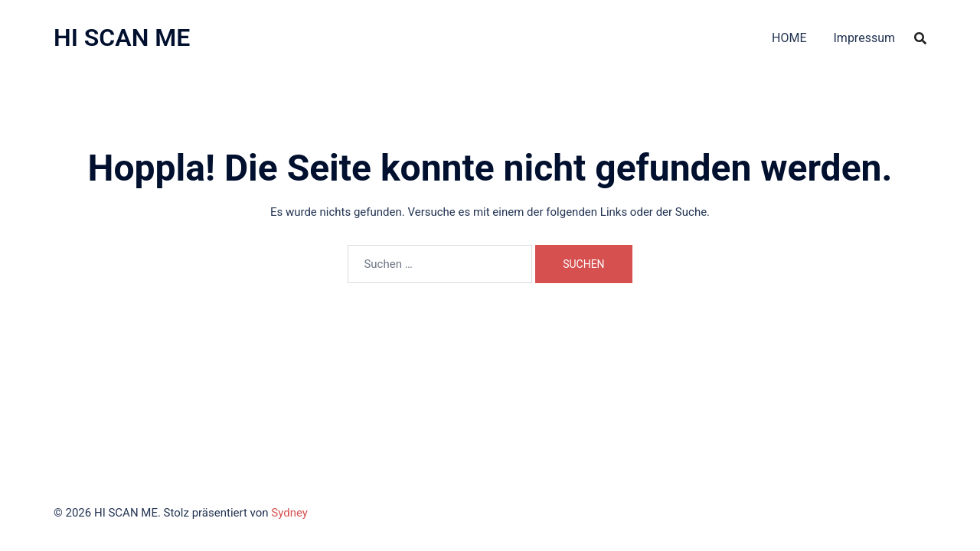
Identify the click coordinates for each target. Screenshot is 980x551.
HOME (789, 38)
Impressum (865, 38)
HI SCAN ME (122, 37)
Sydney (289, 513)
